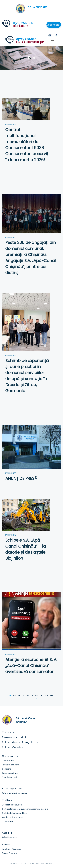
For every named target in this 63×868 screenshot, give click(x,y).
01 (10, 696)
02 (15, 696)
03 (19, 696)
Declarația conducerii (12, 805)
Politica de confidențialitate (20, 742)
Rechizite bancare (10, 765)
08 (41, 696)
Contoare (6, 769)
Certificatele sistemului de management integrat (25, 809)
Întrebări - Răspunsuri (12, 849)
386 (52, 696)
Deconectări (54, 25)
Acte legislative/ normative (15, 793)
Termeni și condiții (14, 737)
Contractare (8, 761)
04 (23, 696)
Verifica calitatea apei (12, 817)
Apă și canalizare (10, 773)
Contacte (8, 732)
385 (46, 696)
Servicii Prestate (9, 853)
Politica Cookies (12, 747)
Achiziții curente (9, 837)
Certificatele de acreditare (14, 813)
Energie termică (9, 777)
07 (37, 696)
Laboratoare (8, 821)
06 (32, 696)
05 (28, 696)
